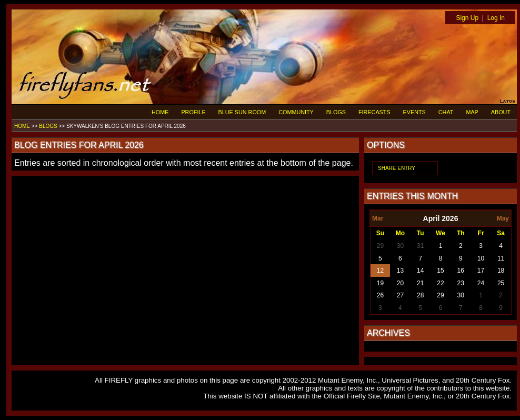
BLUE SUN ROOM (242, 112)
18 (501, 271)
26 (380, 295)
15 (440, 271)
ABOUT (501, 112)
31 (420, 246)
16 (461, 271)
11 (501, 258)
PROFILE (193, 112)
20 (400, 283)
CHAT (446, 112)
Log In (496, 18)
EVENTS (414, 112)
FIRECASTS (374, 112)
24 (481, 283)
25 (501, 283)
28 (420, 295)
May (503, 218)
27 (400, 295)
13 (400, 271)
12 (380, 271)
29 (380, 246)
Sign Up (467, 18)
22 (440, 283)
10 (481, 258)
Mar (378, 218)
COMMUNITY (296, 112)
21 (420, 283)
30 (400, 246)
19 (380, 283)
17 (481, 271)
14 (420, 271)
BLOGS (336, 112)
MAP (472, 112)
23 (461, 283)
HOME (160, 112)
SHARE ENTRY (397, 168)
